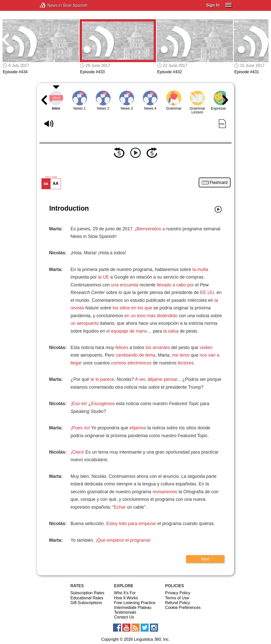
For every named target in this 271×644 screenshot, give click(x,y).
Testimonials (125, 612)
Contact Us (124, 617)
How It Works (126, 598)
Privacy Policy (178, 593)
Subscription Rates (87, 593)
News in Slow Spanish (50, 5)
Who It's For (125, 593)
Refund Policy (178, 603)
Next (205, 559)
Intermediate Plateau (133, 608)
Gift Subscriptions (86, 603)
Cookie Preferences (183, 608)
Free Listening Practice (135, 603)
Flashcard (219, 183)
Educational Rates (87, 598)
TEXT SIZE (51, 177)
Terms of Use (177, 598)
